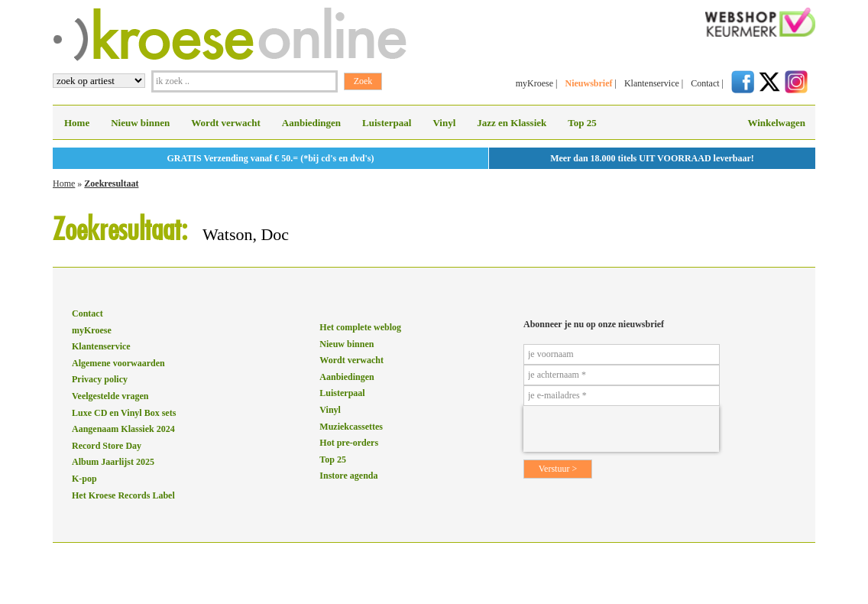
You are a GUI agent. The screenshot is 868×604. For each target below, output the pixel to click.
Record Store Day (107, 446)
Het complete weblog (360, 327)
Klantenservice (652, 83)
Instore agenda (348, 476)
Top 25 (582, 123)
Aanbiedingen (311, 123)
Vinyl (444, 123)
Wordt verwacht (226, 123)
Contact (705, 83)
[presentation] (621, 429)
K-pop (84, 479)
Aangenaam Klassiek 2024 (123, 429)
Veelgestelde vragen (110, 396)
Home (77, 123)
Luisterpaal (387, 123)
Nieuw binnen (140, 123)
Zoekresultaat (111, 183)
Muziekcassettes (351, 427)
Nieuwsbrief (588, 83)
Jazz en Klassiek (512, 123)
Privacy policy (100, 379)
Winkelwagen (776, 123)
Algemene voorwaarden (118, 363)
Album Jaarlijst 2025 (113, 462)
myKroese (534, 83)
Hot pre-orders (349, 443)
